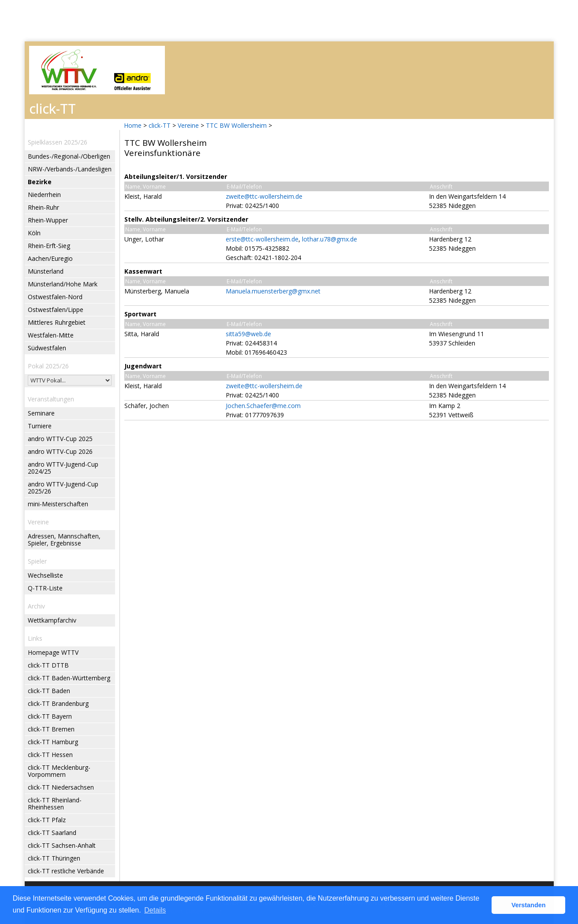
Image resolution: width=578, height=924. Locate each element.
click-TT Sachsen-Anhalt (62, 845)
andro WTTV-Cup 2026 (60, 451)
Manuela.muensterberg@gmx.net (273, 291)
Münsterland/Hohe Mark (63, 284)
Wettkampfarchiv (52, 620)
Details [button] (155, 910)
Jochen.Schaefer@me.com (263, 406)
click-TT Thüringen (54, 858)
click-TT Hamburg (53, 742)
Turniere (40, 426)
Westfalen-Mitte (51, 335)
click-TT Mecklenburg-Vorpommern (59, 771)
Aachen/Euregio (50, 258)
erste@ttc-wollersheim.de (262, 239)
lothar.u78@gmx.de (330, 239)
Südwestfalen (47, 348)
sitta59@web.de (248, 334)
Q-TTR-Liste (45, 588)
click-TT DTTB (48, 665)
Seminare (41, 413)
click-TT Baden (49, 691)
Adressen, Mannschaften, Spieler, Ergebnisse (64, 540)
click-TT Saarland (52, 833)
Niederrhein (44, 195)
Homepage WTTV (53, 652)
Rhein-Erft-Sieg (49, 246)
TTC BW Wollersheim (236, 125)
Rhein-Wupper (48, 220)
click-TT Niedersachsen (61, 787)
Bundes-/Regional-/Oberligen (69, 156)
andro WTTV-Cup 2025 (60, 439)
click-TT (160, 125)
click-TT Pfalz (47, 820)
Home (133, 125)
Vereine (188, 125)
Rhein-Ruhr (43, 207)
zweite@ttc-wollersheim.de (264, 196)
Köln (34, 233)
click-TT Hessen (50, 755)
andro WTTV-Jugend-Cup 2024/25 (63, 468)
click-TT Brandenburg (58, 703)
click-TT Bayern (50, 716)
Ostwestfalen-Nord (55, 297)
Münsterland (46, 271)
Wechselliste (45, 575)
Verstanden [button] (529, 905)
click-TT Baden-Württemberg (69, 678)
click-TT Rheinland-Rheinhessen (55, 803)
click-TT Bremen (51, 729)
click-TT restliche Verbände (66, 871)
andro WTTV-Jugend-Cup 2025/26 (63, 488)
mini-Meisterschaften (58, 504)
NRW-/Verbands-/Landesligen (70, 169)
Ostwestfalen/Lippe (56, 310)
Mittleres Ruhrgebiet (57, 322)
